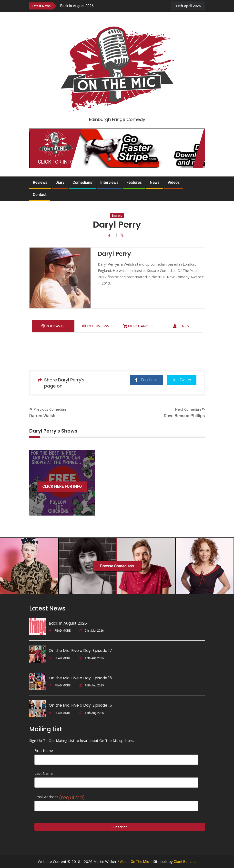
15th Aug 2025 (92, 713)
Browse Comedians (117, 566)
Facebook (145, 380)
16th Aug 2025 (92, 685)
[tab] (53, 326)
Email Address (60, 797)
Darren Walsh (42, 416)
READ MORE (60, 631)
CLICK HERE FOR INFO (62, 486)
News (155, 182)
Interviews (109, 182)
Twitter (181, 380)
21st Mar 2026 (92, 631)
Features (134, 182)
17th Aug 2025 (92, 658)
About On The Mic (135, 862)
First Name (44, 750)
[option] (113, 6)
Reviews (40, 182)
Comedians (82, 182)
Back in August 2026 (77, 6)
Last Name (44, 773)
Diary (60, 182)
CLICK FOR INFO (56, 162)
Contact (40, 195)
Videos (174, 182)
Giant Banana (185, 862)
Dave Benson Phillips (184, 416)
